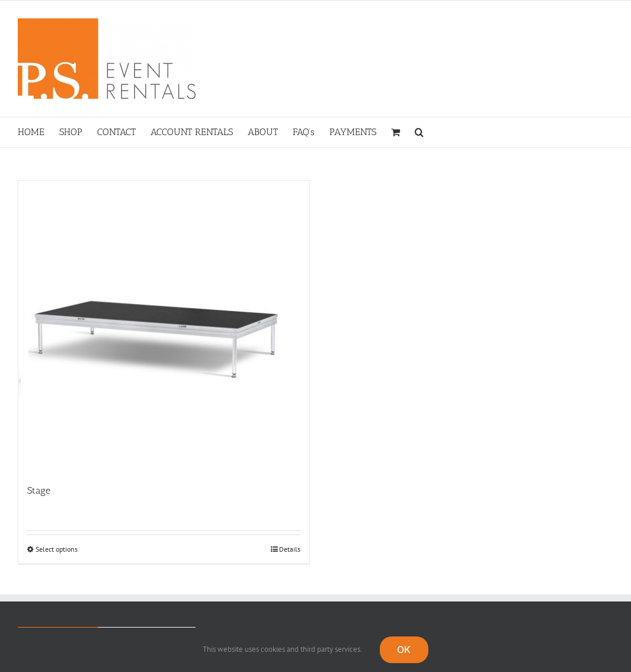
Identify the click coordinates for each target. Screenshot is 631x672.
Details (290, 549)
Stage (39, 490)
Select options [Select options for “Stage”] (57, 549)
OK (404, 649)
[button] (419, 132)
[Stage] (164, 326)
